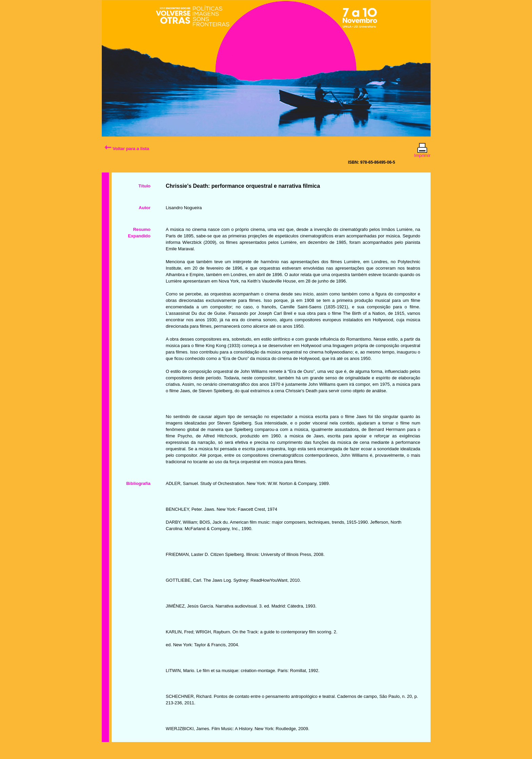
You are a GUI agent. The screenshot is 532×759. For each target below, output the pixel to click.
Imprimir (422, 152)
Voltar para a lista (127, 149)
